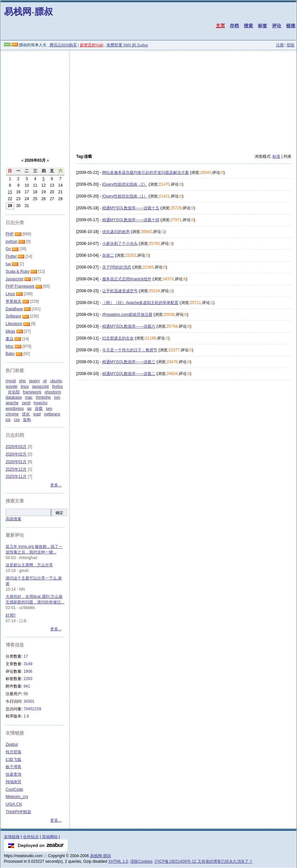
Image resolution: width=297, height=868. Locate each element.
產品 (10, 339)
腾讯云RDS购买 (63, 45)
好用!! (11, 615)
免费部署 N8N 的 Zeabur (127, 45)
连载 (39, 409)
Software (13, 316)
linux (25, 387)
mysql (11, 381)
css (17, 420)
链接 (291, 26)
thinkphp (43, 397)
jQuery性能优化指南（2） (125, 184)
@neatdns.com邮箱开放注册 (127, 315)
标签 (263, 26)
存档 (234, 26)
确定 (59, 513)
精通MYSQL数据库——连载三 (129, 362)
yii (45, 381)
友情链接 (12, 837)
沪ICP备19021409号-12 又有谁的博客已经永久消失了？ (203, 861)
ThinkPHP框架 (18, 812)
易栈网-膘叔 (28, 12)
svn (57, 397)
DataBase (14, 309)
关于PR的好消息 (117, 267)
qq (29, 409)
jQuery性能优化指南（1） (125, 196)
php (22, 381)
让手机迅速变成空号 (120, 291)
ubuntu (56, 381)
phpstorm (53, 392)
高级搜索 (13, 519)
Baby (10, 354)
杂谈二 (108, 255)
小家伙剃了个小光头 (120, 244)
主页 (220, 26)
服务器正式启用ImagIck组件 (127, 279)
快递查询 (13, 774)
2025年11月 (16, 477)
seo (49, 409)
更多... (56, 485)
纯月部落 (13, 752)
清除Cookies (141, 861)
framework (32, 392)
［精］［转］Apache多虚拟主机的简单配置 (140, 303)
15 (10, 192)
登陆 (290, 45)
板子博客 (13, 767)
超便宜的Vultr (92, 45)
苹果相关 (13, 301)
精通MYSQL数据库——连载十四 (131, 220)
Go (8, 249)
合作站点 (31, 837)
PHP (10, 234)
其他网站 (50, 837)
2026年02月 (16, 454)
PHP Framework (20, 286)
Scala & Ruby (18, 271)
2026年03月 (16, 447)
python (11, 242)
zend (26, 403)
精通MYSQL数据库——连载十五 (131, 208)
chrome (12, 414)
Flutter (11, 256)
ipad (37, 414)
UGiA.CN (14, 804)
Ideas (10, 331)
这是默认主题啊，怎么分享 (29, 565)
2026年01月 (16, 462)
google (11, 387)
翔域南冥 (13, 782)
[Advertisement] (148, 100)
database (14, 397)
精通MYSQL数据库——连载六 (129, 326)
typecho (40, 403)
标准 (276, 156)
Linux (10, 294)
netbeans (52, 414)
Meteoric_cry (17, 797)
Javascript (14, 279)
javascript (41, 387)
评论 (277, 26)
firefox (57, 387)
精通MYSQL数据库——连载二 (129, 374)
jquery (34, 381)
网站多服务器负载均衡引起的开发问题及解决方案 (146, 173)
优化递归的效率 (116, 232)
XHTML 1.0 (118, 861)
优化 (26, 414)
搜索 (248, 26)
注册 (280, 45)
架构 (27, 420)
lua (8, 264)
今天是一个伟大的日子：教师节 (130, 350)
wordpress (15, 409)
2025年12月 (16, 469)
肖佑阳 (14, 392)
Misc (10, 346)
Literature (14, 324)
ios (8, 420)
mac (29, 397)
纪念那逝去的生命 (118, 338)
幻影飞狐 (13, 760)
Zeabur (12, 744)
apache (12, 403)
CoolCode (14, 789)
